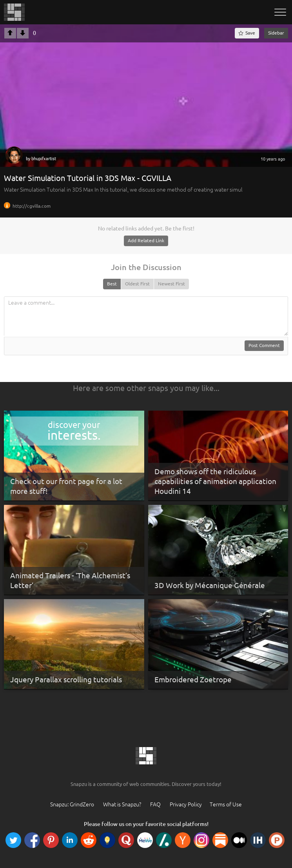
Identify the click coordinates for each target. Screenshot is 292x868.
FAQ (155, 804)
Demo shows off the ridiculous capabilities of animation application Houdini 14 (215, 481)
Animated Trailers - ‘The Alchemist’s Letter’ (70, 580)
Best (112, 284)
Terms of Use (226, 804)
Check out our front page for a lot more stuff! (66, 486)
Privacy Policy (186, 804)
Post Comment (264, 345)
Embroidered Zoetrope (193, 680)
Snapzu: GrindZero (72, 804)
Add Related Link (146, 240)
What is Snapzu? (122, 804)
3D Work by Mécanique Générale (210, 585)
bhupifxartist (44, 159)
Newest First (171, 284)
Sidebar (276, 33)
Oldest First (137, 284)
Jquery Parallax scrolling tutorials (66, 680)
